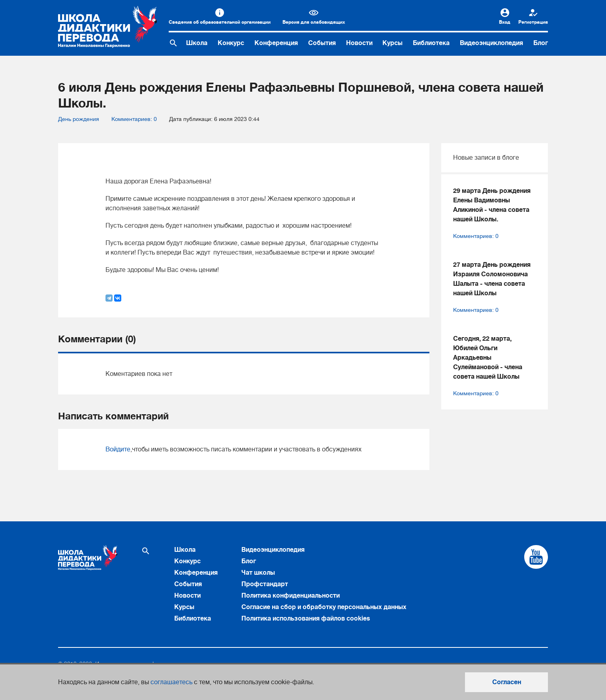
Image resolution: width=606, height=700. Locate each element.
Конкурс (231, 43)
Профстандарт (265, 584)
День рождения (79, 119)
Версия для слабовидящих (314, 22)
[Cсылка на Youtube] (536, 557)
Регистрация (533, 22)
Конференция (276, 43)
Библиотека (431, 43)
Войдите (118, 449)
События (322, 43)
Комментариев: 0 (134, 119)
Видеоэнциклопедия (491, 43)
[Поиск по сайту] (173, 43)
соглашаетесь (171, 682)
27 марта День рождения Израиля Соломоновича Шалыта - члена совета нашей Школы (492, 279)
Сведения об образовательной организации (220, 22)
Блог (541, 43)
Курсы (392, 43)
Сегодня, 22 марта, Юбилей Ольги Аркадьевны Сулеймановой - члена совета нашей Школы (488, 358)
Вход (505, 22)
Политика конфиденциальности (291, 596)
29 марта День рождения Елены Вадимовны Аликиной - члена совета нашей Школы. (492, 205)
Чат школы (258, 573)
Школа (197, 43)
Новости (359, 43)
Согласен (507, 682)
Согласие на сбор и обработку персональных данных (324, 607)
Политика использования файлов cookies (306, 619)
